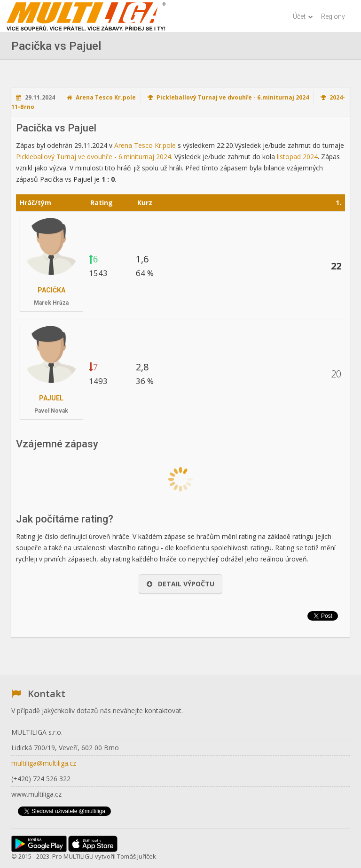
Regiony (333, 16)
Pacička (51, 290)
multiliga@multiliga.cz (44, 763)
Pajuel (51, 398)
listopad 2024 (297, 157)
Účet (303, 16)
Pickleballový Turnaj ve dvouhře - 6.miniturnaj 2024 (233, 97)
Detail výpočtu (180, 584)
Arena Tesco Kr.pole (106, 97)
